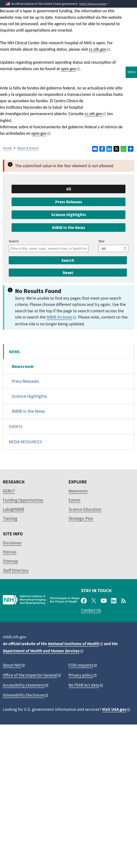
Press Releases (25, 381)
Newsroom (23, 366)
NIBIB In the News (68, 227)
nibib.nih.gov (15, 637)
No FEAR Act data (84, 685)
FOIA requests (81, 665)
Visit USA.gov (114, 709)
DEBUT (9, 491)
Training (10, 518)
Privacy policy (81, 675)
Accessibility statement (24, 685)
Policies (10, 552)
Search (14, 241)
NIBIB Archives (59, 317)
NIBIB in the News (28, 411)
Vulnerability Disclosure (24, 695)
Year (101, 241)
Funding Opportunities (23, 500)
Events (74, 500)
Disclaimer (12, 543)
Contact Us (91, 610)
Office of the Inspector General (30, 675)
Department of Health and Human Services (41, 651)
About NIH (12, 665)
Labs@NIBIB (14, 509)
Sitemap (10, 561)
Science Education (85, 509)
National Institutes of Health (73, 644)
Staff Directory (16, 570)
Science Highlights (29, 396)
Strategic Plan (81, 518)
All (69, 189)
